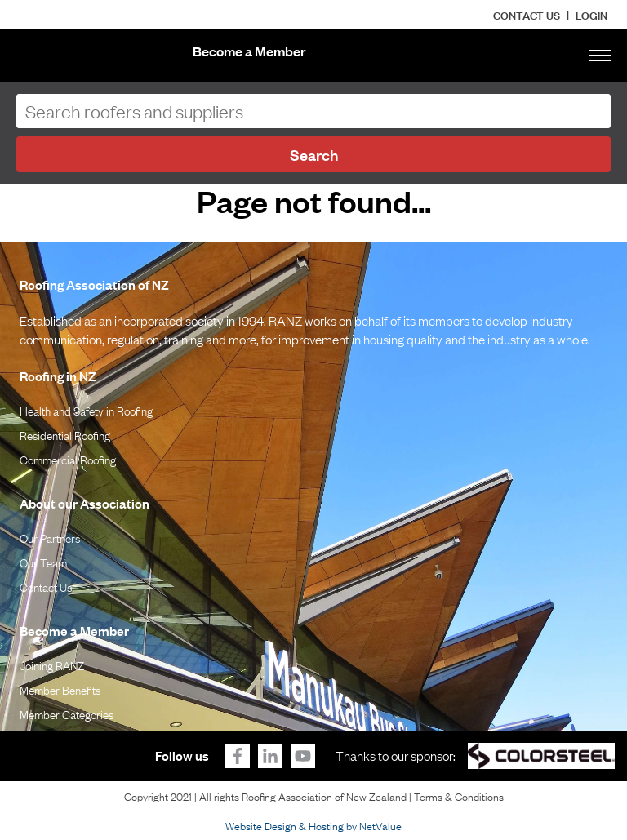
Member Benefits (60, 689)
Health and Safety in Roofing (86, 410)
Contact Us (527, 14)
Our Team (43, 562)
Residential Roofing (65, 434)
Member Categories (67, 713)
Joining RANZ (52, 664)
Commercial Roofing (68, 459)
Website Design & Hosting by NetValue (313, 825)
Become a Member (249, 51)
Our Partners (50, 537)
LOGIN (591, 14)
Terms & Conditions (459, 796)
